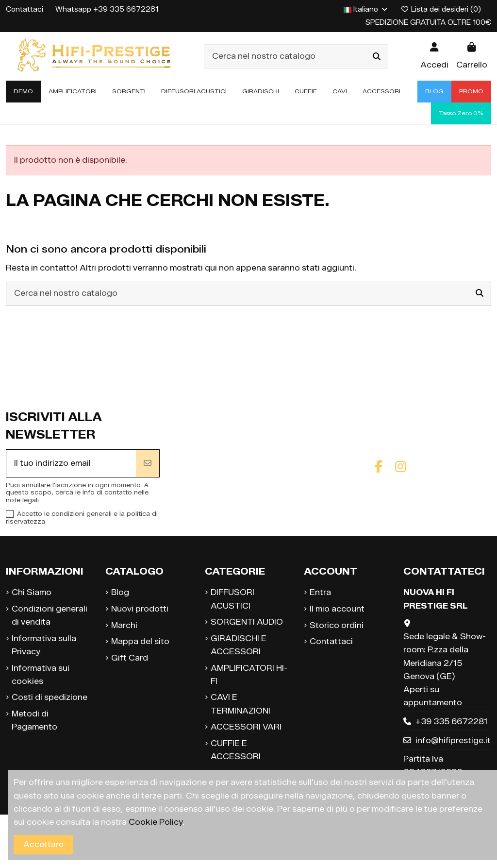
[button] (73, 92)
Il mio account (337, 609)
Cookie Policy (156, 822)
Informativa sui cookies (41, 675)
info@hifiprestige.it (453, 740)
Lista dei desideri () (442, 9)
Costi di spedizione (50, 697)
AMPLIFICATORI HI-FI (249, 675)
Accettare (43, 844)
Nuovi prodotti (140, 609)
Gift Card (130, 658)
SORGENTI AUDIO (247, 622)
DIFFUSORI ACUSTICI (232, 599)
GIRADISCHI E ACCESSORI (239, 645)
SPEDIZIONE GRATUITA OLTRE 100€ (428, 23)
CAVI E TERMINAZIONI (240, 704)
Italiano (366, 9)
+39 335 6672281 (451, 722)
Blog (120, 592)
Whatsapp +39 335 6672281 (107, 9)
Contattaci (25, 9)
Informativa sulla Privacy (44, 645)
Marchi (124, 625)
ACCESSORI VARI (246, 727)
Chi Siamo (32, 592)
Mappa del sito (140, 641)
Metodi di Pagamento (34, 720)
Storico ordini (337, 625)
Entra (320, 592)
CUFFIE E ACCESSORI (236, 750)
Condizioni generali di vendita (50, 615)
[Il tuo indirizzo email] (71, 463)
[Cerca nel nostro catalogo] (377, 57)
